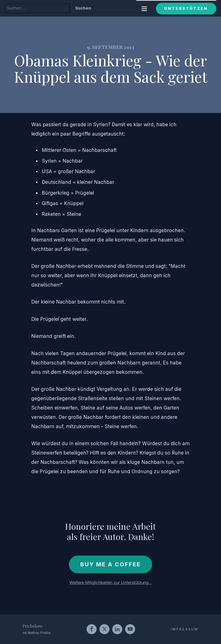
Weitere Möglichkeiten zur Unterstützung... (111, 583)
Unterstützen (186, 8)
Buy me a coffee (110, 564)
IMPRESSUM (185, 629)
